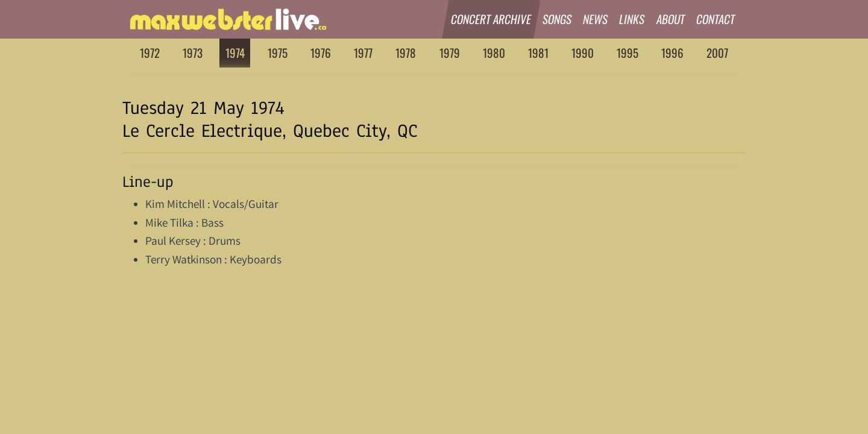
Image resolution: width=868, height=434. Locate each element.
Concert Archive (491, 19)
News (596, 19)
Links (633, 19)
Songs (557, 19)
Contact (716, 19)
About (671, 19)
